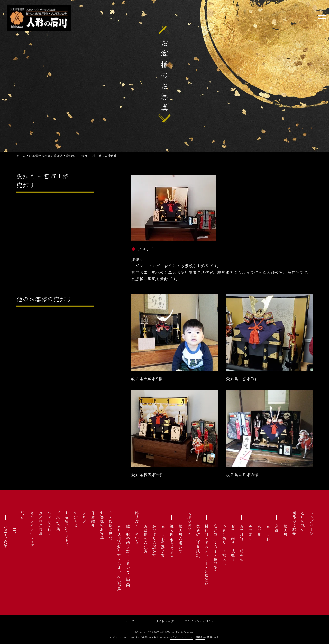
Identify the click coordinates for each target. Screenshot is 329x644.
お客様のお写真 (102, 525)
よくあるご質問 (111, 525)
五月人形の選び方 (163, 541)
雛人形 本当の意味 (172, 541)
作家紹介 (93, 519)
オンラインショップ (32, 529)
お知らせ (76, 519)
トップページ (312, 523)
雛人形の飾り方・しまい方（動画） (128, 557)
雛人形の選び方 (180, 539)
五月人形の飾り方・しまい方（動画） (119, 559)
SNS (23, 515)
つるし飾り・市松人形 (224, 545)
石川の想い (303, 521)
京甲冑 (259, 530)
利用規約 (200, 637)
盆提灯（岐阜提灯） (198, 543)
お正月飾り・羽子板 (242, 543)
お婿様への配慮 (145, 539)
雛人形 (285, 530)
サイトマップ (165, 621)
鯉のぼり (250, 532)
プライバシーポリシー (199, 621)
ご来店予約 (58, 521)
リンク (130, 621)
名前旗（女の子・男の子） (215, 549)
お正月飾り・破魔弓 (233, 543)
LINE (14, 529)
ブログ (84, 517)
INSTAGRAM (6, 536)
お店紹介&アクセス (67, 529)
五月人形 (268, 532)
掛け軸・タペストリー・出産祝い (207, 555)
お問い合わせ (49, 523)
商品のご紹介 (294, 523)
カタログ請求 (41, 523)
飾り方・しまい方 (137, 527)
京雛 (277, 528)
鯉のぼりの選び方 (154, 541)
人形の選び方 (189, 523)
